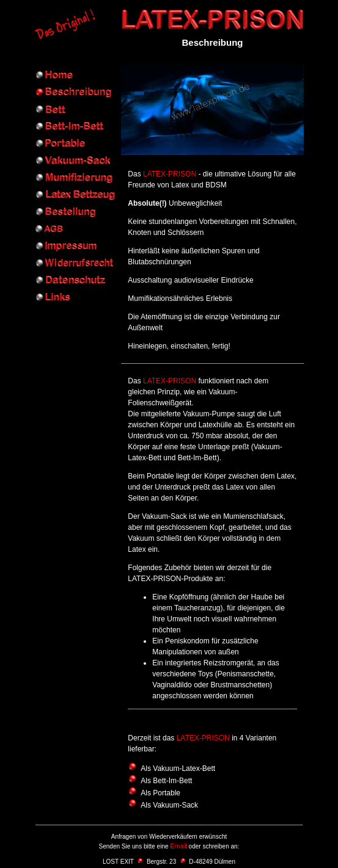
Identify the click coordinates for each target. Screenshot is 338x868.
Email (178, 846)
